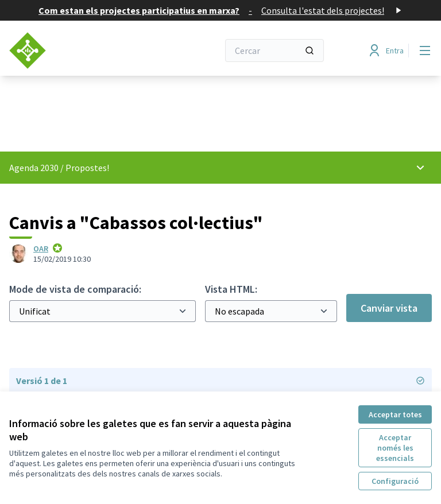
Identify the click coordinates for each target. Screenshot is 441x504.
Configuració (395, 481)
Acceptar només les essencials (395, 448)
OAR (41, 249)
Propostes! (87, 168)
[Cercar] (274, 51)
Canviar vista (389, 308)
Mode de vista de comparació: (75, 289)
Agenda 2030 (34, 168)
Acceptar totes (395, 414)
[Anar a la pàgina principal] (86, 51)
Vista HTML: (231, 289)
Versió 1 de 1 (220, 381)
